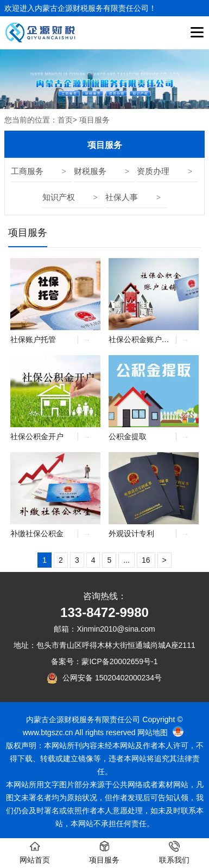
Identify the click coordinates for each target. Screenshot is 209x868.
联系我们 (174, 853)
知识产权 (59, 197)
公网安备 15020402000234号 (112, 678)
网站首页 (35, 853)
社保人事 (122, 197)
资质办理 (153, 171)
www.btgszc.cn (48, 732)
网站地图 (153, 732)
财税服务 (90, 171)
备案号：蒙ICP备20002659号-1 (104, 661)
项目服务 (28, 233)
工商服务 (27, 171)
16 (146, 560)
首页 (65, 120)
